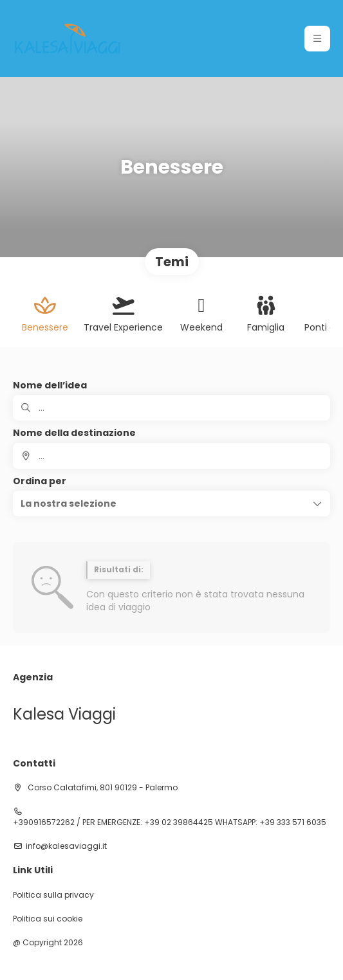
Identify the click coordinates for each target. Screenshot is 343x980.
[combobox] (171, 456)
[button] (171, 504)
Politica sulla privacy (53, 895)
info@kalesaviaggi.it (66, 846)
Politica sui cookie (48, 919)
